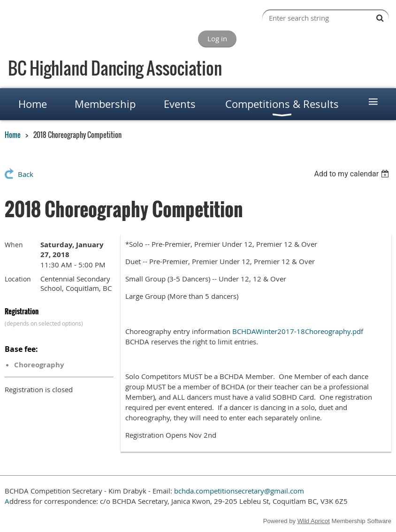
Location (18, 279)
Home (13, 135)
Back (26, 174)
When (14, 245)
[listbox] (353, 174)
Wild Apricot (314, 521)
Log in (217, 38)
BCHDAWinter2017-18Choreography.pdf (298, 331)
